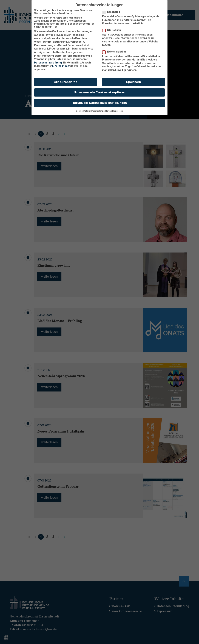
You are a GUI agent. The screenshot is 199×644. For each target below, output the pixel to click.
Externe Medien (116, 52)
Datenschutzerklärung (48, 63)
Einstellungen (61, 66)
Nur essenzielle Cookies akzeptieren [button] (100, 92)
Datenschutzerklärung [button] (102, 111)
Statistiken (113, 30)
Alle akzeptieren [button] (66, 82)
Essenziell (112, 12)
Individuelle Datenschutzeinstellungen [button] (100, 103)
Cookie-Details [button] (83, 111)
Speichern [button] (133, 82)
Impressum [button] (118, 111)
